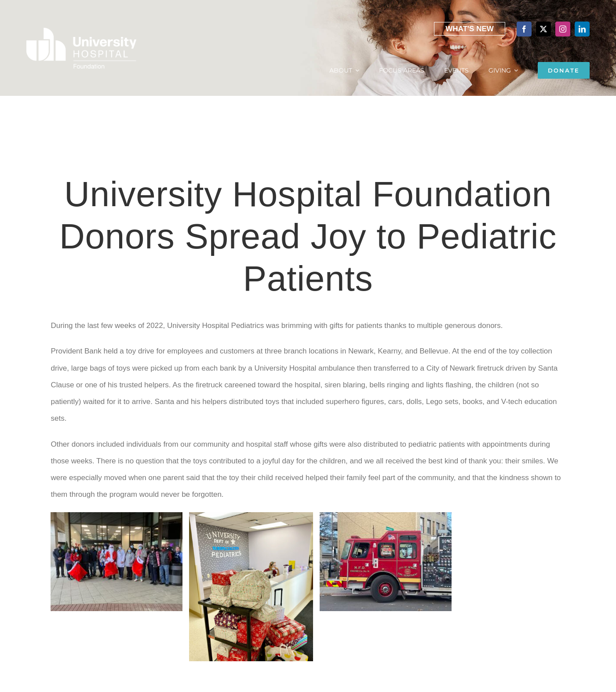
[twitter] (543, 29)
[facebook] (524, 29)
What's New (470, 29)
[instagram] (563, 29)
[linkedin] (582, 29)
